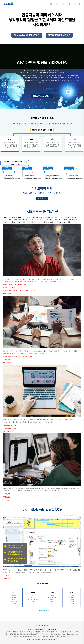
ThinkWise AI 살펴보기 (42, 96)
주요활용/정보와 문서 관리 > (10, 428)
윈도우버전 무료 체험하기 (59, 36)
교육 (57, 4)
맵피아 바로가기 (7, 294)
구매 (63, 4)
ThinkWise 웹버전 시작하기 (27, 36)
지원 (69, 4)
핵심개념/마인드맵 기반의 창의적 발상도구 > (14, 285)
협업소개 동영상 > (8, 575)
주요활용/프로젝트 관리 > (9, 425)
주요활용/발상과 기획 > (9, 288)
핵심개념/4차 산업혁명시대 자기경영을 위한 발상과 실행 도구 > (19, 291)
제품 (51, 4)
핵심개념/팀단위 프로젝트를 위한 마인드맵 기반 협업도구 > (18, 356)
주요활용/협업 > (7, 360)
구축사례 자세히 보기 (43, 610)
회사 (75, 4)
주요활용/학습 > (7, 494)
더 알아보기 (42, 198)
